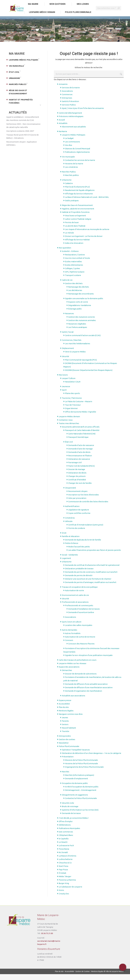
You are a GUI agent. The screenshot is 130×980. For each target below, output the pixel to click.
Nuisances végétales (77, 330)
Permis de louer (72, 228)
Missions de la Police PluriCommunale (81, 766)
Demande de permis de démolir (79, 581)
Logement (66, 564)
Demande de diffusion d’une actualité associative (86, 690)
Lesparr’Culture (69, 384)
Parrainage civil (75, 468)
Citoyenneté (70, 494)
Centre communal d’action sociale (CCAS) (83, 341)
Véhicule (69, 527)
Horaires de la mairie (74, 169)
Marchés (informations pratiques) (80, 781)
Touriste (66, 737)
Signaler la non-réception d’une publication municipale (89, 661)
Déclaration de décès (77, 479)
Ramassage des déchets (79, 293)
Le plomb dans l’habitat (75, 232)
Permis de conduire (77, 534)
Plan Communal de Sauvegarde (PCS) (81, 366)
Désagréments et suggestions (75, 801)
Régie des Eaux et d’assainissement (77, 211)
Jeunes (65, 723)
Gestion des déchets (74, 289)
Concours (69, 646)
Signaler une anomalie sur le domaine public (84, 304)
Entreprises (67, 104)
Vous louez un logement (75, 221)
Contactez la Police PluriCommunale (81, 804)
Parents (65, 727)
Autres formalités (73, 639)
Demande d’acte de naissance (81, 451)
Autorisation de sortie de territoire (80, 643)
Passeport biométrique (78, 443)
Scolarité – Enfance (70, 257)
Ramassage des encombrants (81, 300)
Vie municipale (68, 163)
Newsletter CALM (73, 388)
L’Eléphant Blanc (66, 841)
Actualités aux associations (73, 701)
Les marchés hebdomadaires (78, 349)
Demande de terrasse (71, 819)
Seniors (65, 730)
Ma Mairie (63, 137)
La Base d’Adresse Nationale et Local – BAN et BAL (87, 203)
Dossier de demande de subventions (81, 680)
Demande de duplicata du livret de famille (83, 546)
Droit (64, 539)
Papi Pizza (63, 875)
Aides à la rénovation (74, 249)
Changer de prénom (77, 482)
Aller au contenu (15, 3)
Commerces (67, 100)
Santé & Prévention (70, 107)
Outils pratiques (72, 206)
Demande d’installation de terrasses (84, 615)
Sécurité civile (68, 809)
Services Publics (69, 111)
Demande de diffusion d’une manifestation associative (89, 693)
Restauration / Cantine (75, 260)
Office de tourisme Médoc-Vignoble (81, 418)
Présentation (68, 762)
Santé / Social (68, 338)
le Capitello (64, 844)
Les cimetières (71, 173)
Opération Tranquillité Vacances (76, 756)
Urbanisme (67, 186)
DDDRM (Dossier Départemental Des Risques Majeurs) (89, 376)
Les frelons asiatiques (78, 333)
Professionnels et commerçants (79, 611)
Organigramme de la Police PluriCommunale (84, 773)
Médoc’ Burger (65, 882)
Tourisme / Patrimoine (72, 404)
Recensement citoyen (78, 497)
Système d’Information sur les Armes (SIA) (80, 816)
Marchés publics (72, 181)
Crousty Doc (64, 899)
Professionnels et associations (75, 608)
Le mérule (69, 239)
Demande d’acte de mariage (80, 455)
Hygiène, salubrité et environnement (78, 215)
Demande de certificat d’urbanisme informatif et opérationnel (92, 571)
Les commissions (72, 148)
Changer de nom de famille (80, 489)
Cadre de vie (67, 286)
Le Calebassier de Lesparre (70, 893)
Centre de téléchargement (70, 119)
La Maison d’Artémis (67, 862)
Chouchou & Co (65, 869)
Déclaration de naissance (79, 465)
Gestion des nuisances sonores (82, 323)
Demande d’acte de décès (79, 458)
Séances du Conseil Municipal (78, 154)
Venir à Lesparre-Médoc (75, 358)
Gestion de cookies (67, 745)
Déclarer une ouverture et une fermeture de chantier (88, 585)
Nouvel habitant (69, 734)
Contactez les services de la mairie (80, 166)
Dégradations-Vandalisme (80, 311)
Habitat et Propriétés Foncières (76, 218)
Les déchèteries (75, 296)
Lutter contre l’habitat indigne (78, 225)
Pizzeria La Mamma (67, 886)
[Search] (108, 14)
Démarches (67, 676)
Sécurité (65, 362)
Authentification (72, 512)
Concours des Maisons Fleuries (81, 649)
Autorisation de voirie (74, 596)
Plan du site (64, 713)
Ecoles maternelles (73, 267)
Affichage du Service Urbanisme (79, 199)
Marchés (66, 777)
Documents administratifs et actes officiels (81, 433)
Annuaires (63, 90)
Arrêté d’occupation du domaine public (82, 792)
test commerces (66, 838)
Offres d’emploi (66, 827)
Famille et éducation (71, 542)
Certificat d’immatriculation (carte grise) (86, 531)
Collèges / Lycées (72, 274)
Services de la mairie (71, 93)
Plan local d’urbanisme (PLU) (77, 193)
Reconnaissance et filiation (80, 461)
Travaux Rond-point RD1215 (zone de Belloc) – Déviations (22, 142)
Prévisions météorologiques (71, 122)
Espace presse (65, 706)
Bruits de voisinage (70, 812)
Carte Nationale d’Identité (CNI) (82, 440)
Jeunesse (66, 392)
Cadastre (69, 189)
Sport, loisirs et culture (72, 628)
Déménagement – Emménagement (81, 796)
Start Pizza (63, 872)
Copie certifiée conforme (79, 519)
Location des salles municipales (79, 631)
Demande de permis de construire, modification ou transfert (91, 578)
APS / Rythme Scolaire (75, 278)
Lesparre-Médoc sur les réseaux (72, 669)
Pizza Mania (64, 855)
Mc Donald (63, 858)
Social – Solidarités (70, 561)
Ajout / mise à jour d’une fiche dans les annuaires (83, 114)
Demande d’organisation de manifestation (83, 697)
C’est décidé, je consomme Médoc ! (74, 824)
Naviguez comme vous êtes (71, 720)
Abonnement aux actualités (74, 132)
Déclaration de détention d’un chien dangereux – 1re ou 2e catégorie (91, 759)
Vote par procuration (77, 504)
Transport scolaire (73, 281)
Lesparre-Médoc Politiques (74, 141)
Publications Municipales (69, 834)
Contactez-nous (66, 426)
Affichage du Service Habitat (77, 245)
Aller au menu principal (35, 3)
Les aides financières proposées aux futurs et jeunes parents (95, 556)
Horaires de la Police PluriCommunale (81, 769)
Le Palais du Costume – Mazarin (79, 407)
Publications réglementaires (77, 158)
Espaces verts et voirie (78, 308)
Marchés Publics (69, 178)
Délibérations (65, 831)
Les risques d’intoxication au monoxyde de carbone (87, 235)
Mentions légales (66, 716)
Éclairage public (75, 315)
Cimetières (70, 524)
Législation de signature (79, 516)
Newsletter (64, 749)
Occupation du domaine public (75, 789)
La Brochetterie (66, 865)
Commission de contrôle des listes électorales (88, 507)
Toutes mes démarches (69, 429)
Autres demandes (69, 636)
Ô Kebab (62, 879)
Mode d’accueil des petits (79, 552)
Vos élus (69, 151)
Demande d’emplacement (76, 784)
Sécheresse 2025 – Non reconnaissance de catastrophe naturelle (23, 131)
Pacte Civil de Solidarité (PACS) (81, 472)
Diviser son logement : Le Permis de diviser (84, 242)
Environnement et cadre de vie (75, 601)
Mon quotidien (65, 254)
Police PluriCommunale (69, 752)
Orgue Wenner (71, 414)
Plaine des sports (72, 399)
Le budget (69, 144)
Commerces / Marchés (72, 346)
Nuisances (69, 319)
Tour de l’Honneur (73, 411)
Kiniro (61, 896)
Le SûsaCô (63, 848)
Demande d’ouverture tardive (81, 618)
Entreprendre (65, 742)
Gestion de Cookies (83, 977)
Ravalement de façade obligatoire (80, 196)
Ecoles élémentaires (74, 271)
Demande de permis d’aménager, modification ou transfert (91, 588)
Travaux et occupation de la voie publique (80, 593)
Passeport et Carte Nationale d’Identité (82, 436)
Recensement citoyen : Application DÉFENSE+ (22, 149)
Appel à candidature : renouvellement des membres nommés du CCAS (23, 124)
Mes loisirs (63, 381)
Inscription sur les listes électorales (83, 501)
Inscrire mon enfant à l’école (77, 264)
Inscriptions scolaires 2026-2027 (20, 137)
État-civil (69, 448)
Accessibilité (64, 710)
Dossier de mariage (77, 475)
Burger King (64, 889)
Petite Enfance (72, 549)
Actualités (63, 129)
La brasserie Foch (66, 851)
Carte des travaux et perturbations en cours (78, 666)
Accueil (62, 126)
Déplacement (68, 354)
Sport (64, 396)
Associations (67, 97)
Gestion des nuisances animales (82, 326)
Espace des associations (69, 673)
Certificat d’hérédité (77, 485)
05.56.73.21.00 (47, 939)
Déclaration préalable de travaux (79, 574)
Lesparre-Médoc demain (69, 422)
